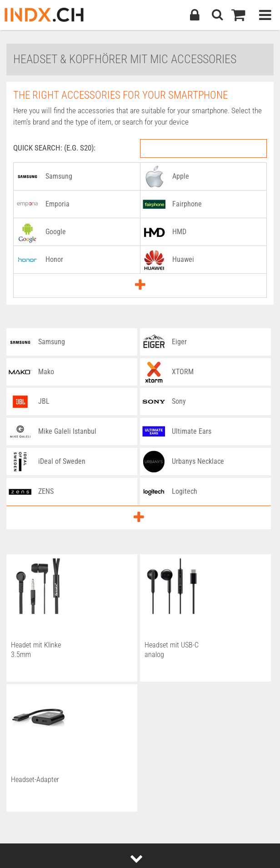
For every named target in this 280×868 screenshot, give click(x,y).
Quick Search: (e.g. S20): (54, 148)
